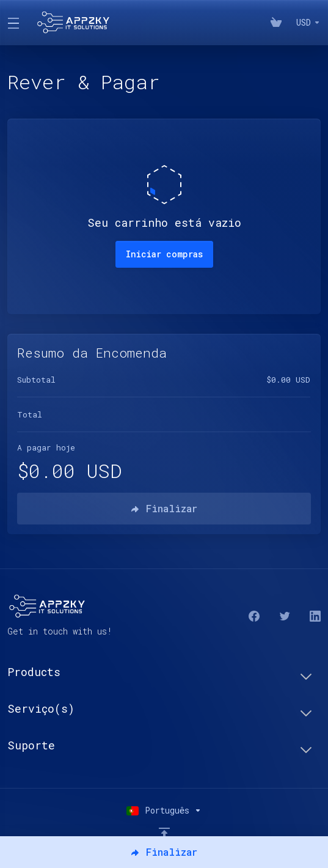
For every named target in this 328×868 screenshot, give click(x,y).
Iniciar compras (164, 254)
